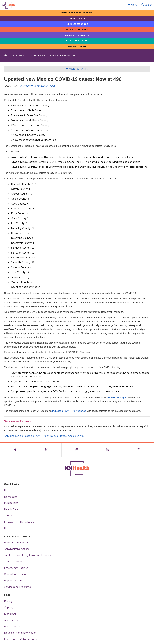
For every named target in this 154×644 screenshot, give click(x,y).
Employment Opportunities (20, 522)
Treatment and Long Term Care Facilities (28, 555)
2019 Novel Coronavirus (34, 86)
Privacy (8, 601)
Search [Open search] (147, 5)
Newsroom (11, 497)
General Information (16, 574)
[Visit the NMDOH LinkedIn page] (108, 450)
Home (11, 55)
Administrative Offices (17, 549)
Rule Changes (12, 627)
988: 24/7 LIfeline (77, 46)
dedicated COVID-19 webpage (69, 411)
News (21, 55)
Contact (9, 516)
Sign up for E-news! (77, 30)
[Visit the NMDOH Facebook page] (15, 450)
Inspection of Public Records (21, 639)
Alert (52, 86)
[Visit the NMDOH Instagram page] (77, 450)
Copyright (10, 607)
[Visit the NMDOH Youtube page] (139, 450)
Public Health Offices (16, 543)
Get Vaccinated (77, 18)
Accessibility (11, 620)
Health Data (11, 509)
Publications (11, 503)
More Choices (77, 69)
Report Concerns (14, 581)
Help (7, 528)
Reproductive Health (77, 35)
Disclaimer (10, 614)
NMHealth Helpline (77, 41)
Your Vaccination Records (77, 13)
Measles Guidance (77, 24)
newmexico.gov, (118, 398)
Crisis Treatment (13, 562)
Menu (133, 5)
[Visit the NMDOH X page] (46, 450)
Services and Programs (17, 587)
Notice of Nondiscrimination (20, 633)
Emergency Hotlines (16, 568)
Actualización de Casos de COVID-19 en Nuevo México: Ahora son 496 (44, 436)
